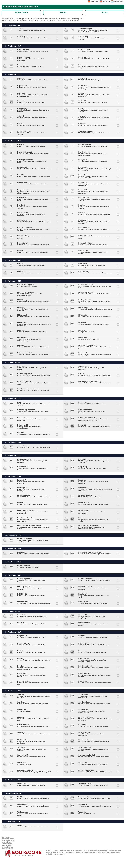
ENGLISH (106, 1)
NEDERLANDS (119, 1)
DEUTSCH (95, 1)
